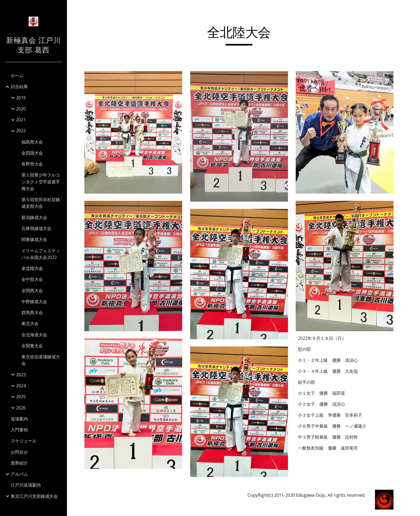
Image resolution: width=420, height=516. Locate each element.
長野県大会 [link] (32, 164)
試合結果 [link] (19, 86)
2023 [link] (21, 375)
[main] (243, 35)
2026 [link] (21, 408)
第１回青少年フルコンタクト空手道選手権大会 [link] (41, 182)
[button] (414, 7)
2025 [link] (21, 397)
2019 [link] (21, 98)
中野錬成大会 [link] (34, 302)
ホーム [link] (17, 76)
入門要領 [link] (19, 430)
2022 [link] (21, 131)
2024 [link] (21, 386)
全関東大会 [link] (32, 346)
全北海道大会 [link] (34, 335)
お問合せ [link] (19, 452)
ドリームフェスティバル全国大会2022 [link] (41, 254)
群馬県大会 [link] (32, 312)
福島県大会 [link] (32, 142)
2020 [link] (21, 109)
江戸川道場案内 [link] (26, 485)
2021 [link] (21, 120)
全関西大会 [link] (32, 291)
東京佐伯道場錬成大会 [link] (41, 360)
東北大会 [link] (30, 323)
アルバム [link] (19, 474)
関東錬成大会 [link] (34, 239)
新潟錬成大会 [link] (34, 217)
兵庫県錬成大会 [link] (36, 228)
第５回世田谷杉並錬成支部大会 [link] (41, 203)
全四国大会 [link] (32, 153)
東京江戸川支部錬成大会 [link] (34, 496)
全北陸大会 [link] (32, 268)
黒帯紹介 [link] (19, 463)
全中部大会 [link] (32, 279)
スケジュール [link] (24, 441)
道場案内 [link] (19, 419)
